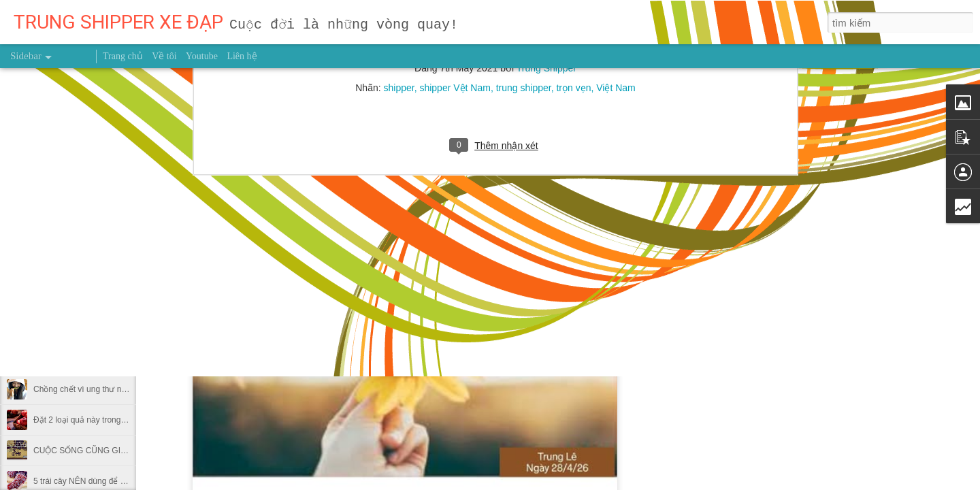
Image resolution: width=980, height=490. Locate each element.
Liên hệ (242, 56)
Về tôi (164, 56)
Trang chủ (123, 56)
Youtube (202, 56)
